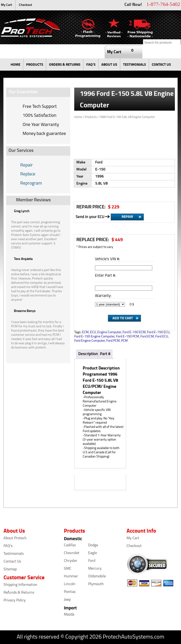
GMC (68, 569)
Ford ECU (162, 337)
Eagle (93, 553)
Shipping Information (20, 585)
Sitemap (10, 569)
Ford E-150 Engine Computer (94, 337)
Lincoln (70, 584)
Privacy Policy (15, 600)
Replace (28, 174)
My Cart (6, 5)
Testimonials (14, 554)
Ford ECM (147, 337)
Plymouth (96, 584)
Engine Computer (109, 332)
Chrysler (71, 561)
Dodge (93, 545)
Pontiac (70, 592)
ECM (85, 332)
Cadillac (70, 545)
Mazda (69, 615)
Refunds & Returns (19, 593)
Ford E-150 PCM (128, 337)
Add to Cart (123, 318)
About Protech (15, 538)
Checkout (25, 5)
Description (88, 354)
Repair (27, 165)
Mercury (95, 569)
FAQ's (8, 546)
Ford (92, 561)
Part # (105, 354)
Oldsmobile (97, 576)
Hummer (71, 576)
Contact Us (12, 562)
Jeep (67, 600)
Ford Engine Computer (90, 341)
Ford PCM (113, 341)
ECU (93, 332)
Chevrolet (72, 553)
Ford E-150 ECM (134, 332)
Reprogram (31, 184)
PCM (124, 341)
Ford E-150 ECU (158, 332)
